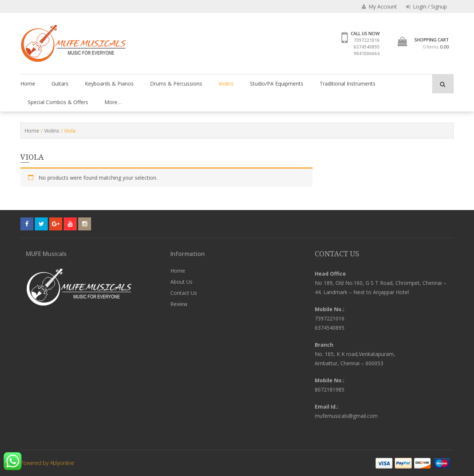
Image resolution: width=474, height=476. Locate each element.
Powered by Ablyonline (47, 463)
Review (179, 304)
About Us (181, 282)
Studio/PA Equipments (277, 84)
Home (28, 84)
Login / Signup (426, 6)
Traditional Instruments (348, 84)
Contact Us (184, 293)
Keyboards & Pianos (109, 84)
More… (113, 102)
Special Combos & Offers (58, 102)
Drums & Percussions (176, 84)
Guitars (60, 84)
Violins (226, 84)
